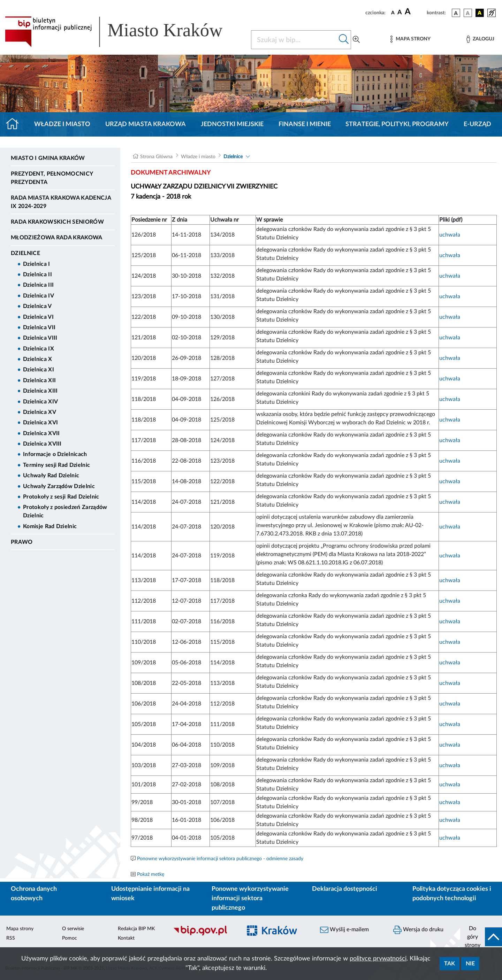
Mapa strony (20, 929)
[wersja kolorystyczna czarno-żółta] (480, 13)
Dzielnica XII (39, 380)
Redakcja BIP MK (136, 929)
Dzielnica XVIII (42, 444)
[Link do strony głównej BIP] (124, 32)
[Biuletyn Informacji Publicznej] (204, 935)
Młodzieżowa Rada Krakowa (57, 238)
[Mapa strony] (410, 39)
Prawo (22, 542)
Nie (470, 964)
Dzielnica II (37, 275)
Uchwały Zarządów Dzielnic (59, 486)
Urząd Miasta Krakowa (146, 124)
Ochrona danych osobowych (34, 894)
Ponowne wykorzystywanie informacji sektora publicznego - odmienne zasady (220, 859)
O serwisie (73, 929)
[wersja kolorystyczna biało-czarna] (468, 13)
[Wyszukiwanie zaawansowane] (356, 40)
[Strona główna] (15, 124)
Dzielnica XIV (40, 402)
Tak (450, 964)
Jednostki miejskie (232, 124)
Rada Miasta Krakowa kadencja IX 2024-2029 (61, 202)
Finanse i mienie (305, 124)
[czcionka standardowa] (393, 13)
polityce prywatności (378, 959)
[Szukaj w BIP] (294, 40)
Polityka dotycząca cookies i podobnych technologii (452, 894)
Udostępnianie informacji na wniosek (150, 894)
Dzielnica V (37, 306)
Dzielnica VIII (40, 338)
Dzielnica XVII (41, 433)
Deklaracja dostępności (345, 889)
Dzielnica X (38, 359)
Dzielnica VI (38, 317)
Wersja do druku (418, 930)
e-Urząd (477, 124)
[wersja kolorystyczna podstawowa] (456, 13)
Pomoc (70, 938)
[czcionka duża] (415, 12)
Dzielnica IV (39, 296)
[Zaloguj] (480, 39)
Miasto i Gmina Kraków (48, 158)
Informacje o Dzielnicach (55, 454)
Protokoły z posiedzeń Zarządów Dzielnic (65, 511)
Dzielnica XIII (40, 391)
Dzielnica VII (39, 327)
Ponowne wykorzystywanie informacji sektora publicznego (250, 898)
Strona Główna (156, 157)
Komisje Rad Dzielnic (50, 526)
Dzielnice (25, 253)
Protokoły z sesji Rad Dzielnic (61, 497)
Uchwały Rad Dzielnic (51, 476)
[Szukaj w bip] (344, 40)
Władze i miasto (62, 124)
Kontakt (126, 938)
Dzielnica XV (40, 412)
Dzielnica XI (39, 370)
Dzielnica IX (39, 349)
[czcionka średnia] (400, 13)
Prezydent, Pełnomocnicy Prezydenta (52, 178)
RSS (11, 938)
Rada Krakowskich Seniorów (57, 222)
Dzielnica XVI (40, 423)
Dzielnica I (37, 264)
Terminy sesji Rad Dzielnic (56, 465)
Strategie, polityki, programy (397, 124)
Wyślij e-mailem (344, 930)
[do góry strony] (481, 937)
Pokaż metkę (151, 874)
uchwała (450, 235)
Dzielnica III (38, 285)
